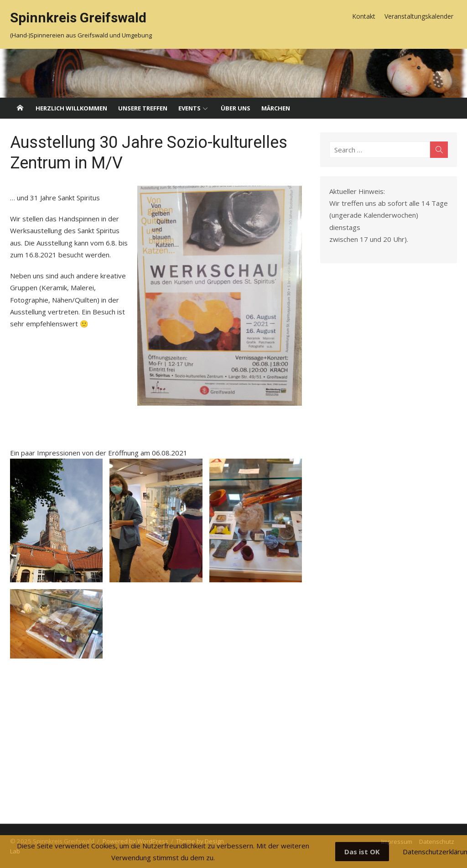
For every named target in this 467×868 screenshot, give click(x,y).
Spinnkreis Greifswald (78, 18)
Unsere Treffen (143, 108)
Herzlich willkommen (71, 108)
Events (189, 108)
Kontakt (364, 16)
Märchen (276, 108)
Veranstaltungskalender (419, 16)
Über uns (236, 108)
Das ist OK (362, 852)
